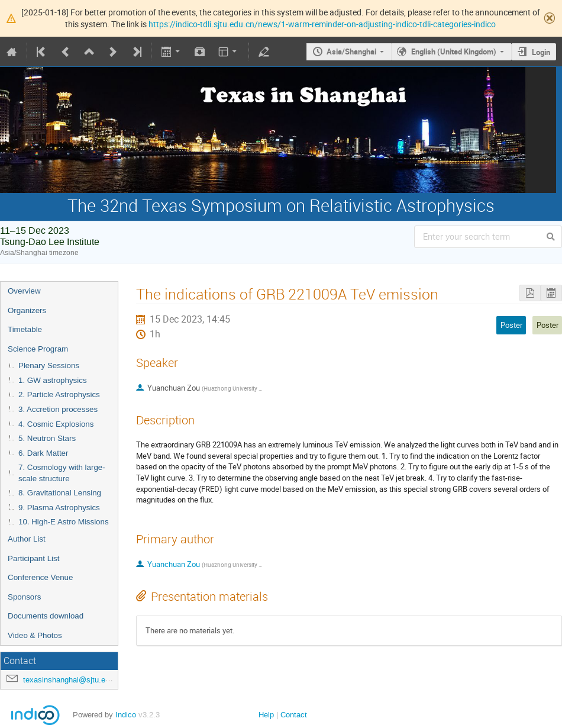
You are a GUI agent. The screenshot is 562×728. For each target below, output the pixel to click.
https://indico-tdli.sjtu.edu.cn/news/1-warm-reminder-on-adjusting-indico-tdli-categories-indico (322, 24)
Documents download (46, 616)
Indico (126, 715)
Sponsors (24, 597)
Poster (548, 325)
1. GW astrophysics (53, 380)
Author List (27, 539)
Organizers (27, 310)
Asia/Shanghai (351, 51)
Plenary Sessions (49, 365)
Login (541, 52)
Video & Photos (35, 635)
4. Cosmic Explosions (56, 424)
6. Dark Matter (43, 453)
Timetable (25, 329)
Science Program (38, 349)
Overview (24, 291)
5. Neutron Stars (47, 438)
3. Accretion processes (58, 409)
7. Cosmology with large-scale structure (62, 473)
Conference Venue (40, 577)
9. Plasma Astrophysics (59, 508)
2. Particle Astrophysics (59, 394)
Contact (294, 715)
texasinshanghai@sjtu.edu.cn (74, 680)
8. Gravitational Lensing (60, 493)
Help (266, 715)
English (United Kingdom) (454, 51)
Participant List (33, 558)
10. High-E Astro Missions (64, 522)
